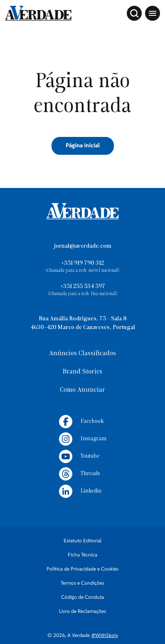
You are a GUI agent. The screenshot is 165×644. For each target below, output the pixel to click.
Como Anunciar (82, 390)
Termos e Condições (82, 583)
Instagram (83, 439)
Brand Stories (82, 372)
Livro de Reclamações (82, 611)
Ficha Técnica (82, 555)
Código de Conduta (82, 597)
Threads (80, 474)
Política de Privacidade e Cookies (82, 569)
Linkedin (80, 491)
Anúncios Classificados (82, 354)
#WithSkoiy (105, 635)
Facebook (81, 422)
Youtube (79, 456)
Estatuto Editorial (82, 540)
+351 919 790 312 (82, 263)
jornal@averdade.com (83, 246)
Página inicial (83, 145)
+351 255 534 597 (83, 287)
